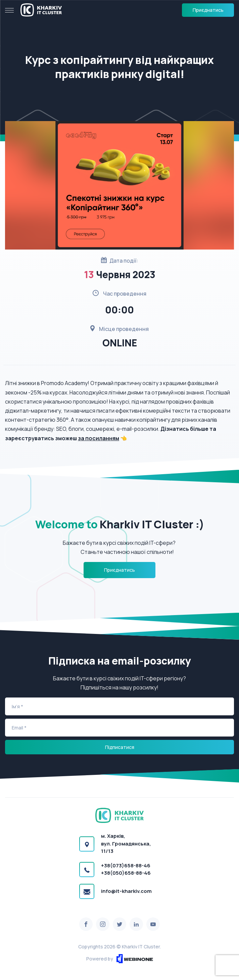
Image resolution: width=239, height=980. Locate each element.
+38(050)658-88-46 (126, 873)
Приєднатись (208, 10)
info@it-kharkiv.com (126, 891)
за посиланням (99, 438)
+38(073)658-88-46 (126, 865)
